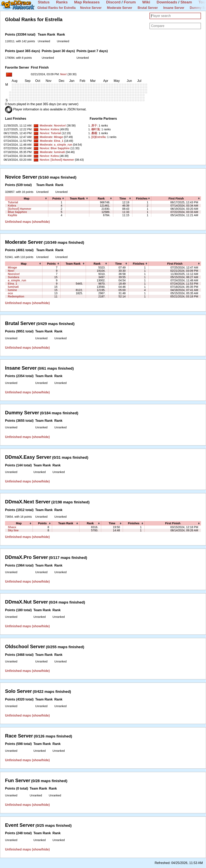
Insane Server (174, 8)
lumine (12, 290)
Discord (113, 2)
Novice (44, 129)
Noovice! (60, 125)
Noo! (64, 74)
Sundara (13, 277)
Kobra (55, 129)
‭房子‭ (94, 125)
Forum (130, 2)
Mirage (58, 137)
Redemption (16, 296)
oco (10, 293)
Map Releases (87, 2)
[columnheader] (27, 198)
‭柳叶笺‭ (96, 129)
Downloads (167, 2)
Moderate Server (120, 8)
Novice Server (91, 8)
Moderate (46, 125)
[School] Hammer (62, 160)
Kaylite (12, 215)
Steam (186, 2)
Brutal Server (148, 8)
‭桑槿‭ (94, 133)
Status (44, 2)
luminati (60, 152)
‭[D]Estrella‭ (98, 137)
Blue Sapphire (60, 148)
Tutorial (56, 133)
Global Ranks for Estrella (57, 8)
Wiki (146, 2)
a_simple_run (63, 145)
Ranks (62, 2)
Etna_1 (59, 141)
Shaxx (12, 527)
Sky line (13, 530)
